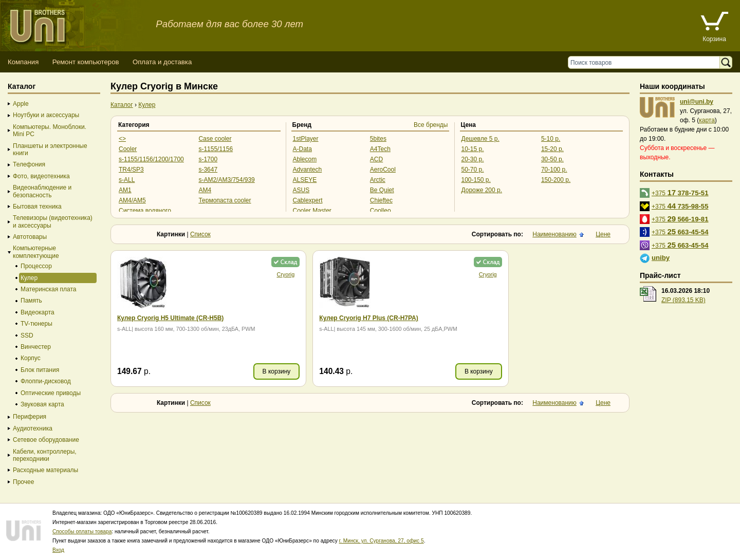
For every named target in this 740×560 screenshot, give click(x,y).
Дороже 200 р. (482, 190)
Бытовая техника (37, 207)
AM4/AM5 (132, 200)
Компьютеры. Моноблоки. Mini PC (50, 130)
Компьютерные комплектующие (36, 252)
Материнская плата (49, 289)
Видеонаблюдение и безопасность (42, 191)
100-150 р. (476, 180)
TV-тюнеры (36, 324)
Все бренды (431, 125)
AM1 (125, 190)
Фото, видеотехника (41, 176)
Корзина (714, 39)
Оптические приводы (51, 393)
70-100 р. (554, 170)
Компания (23, 62)
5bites (378, 139)
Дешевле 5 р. (480, 139)
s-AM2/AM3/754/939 (226, 180)
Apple (21, 104)
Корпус (31, 358)
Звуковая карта (42, 404)
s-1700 (208, 159)
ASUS (301, 190)
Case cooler (215, 139)
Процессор (36, 266)
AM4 (205, 190)
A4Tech (380, 149)
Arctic (378, 180)
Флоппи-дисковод (46, 381)
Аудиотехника (33, 428)
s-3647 (208, 170)
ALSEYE (305, 180)
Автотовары (30, 237)
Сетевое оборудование (46, 440)
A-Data (302, 149)
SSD (27, 335)
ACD (376, 159)
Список (200, 234)
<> (122, 139)
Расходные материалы (45, 470)
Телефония (29, 164)
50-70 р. (473, 170)
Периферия (30, 417)
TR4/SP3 (131, 170)
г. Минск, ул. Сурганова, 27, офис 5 (382, 541)
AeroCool (383, 170)
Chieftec (381, 200)
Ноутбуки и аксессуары (46, 115)
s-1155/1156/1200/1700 (151, 159)
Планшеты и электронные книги (50, 150)
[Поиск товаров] (646, 62)
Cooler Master (312, 211)
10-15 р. (473, 149)
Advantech (308, 170)
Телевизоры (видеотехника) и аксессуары (53, 221)
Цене (603, 234)
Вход (58, 550)
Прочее (23, 482)
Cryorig (259, 274)
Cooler (128, 149)
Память (31, 301)
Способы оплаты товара (82, 531)
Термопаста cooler (225, 200)
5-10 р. (551, 139)
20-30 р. (473, 159)
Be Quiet (382, 190)
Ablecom (305, 159)
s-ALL (127, 180)
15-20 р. (552, 149)
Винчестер (36, 347)
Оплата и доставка (162, 62)
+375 (680, 192)
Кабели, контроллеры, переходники (45, 455)
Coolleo (381, 211)
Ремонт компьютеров (86, 62)
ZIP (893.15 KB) (683, 300)
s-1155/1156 (216, 149)
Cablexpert (308, 200)
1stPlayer (306, 139)
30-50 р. (552, 159)
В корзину (249, 371)
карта (707, 120)
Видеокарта (38, 312)
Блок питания (40, 370)
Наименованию (554, 234)
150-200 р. (556, 180)
